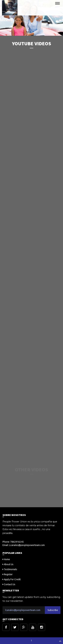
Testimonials (10, 569)
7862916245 (17, 542)
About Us (9, 564)
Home (7, 559)
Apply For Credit (12, 579)
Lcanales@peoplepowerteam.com (27, 545)
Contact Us (10, 584)
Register (8, 574)
